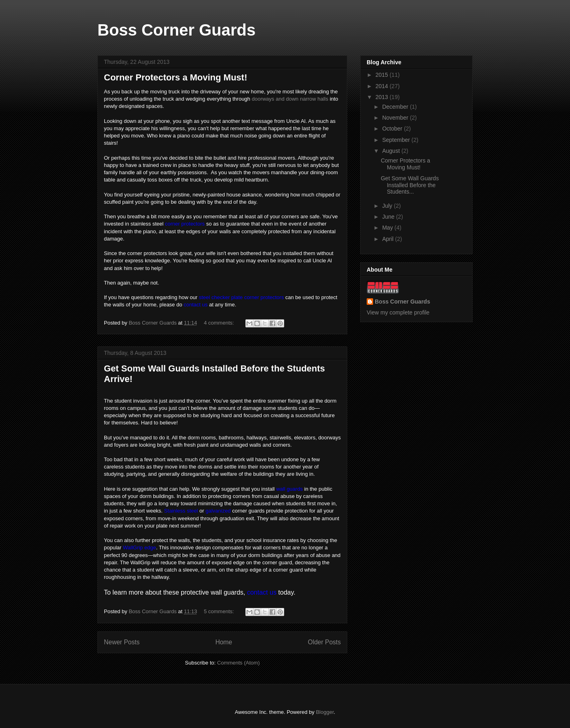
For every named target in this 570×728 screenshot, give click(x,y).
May (388, 228)
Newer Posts (122, 642)
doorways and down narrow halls (290, 99)
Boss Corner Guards (176, 30)
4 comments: (220, 323)
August (392, 151)
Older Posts (324, 642)
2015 (383, 75)
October (393, 129)
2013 (383, 97)
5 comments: (220, 611)
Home (224, 642)
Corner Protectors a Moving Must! (175, 77)
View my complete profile (398, 312)
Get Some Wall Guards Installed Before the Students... (410, 185)
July (388, 206)
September (397, 140)
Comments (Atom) (238, 663)
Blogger (325, 712)
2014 (383, 86)
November (396, 118)
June (389, 217)
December (396, 107)
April (388, 239)
